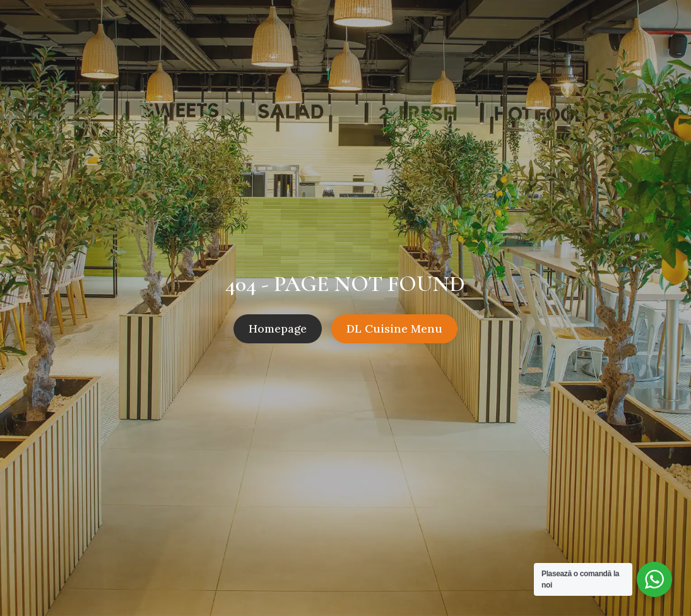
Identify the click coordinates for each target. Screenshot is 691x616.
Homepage (278, 329)
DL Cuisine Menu (394, 329)
